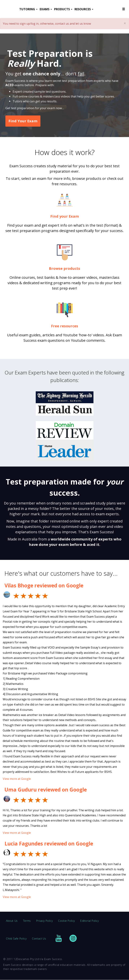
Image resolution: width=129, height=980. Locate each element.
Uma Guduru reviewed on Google (46, 790)
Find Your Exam (23, 121)
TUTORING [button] (28, 9)
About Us (12, 921)
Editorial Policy (90, 921)
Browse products (64, 268)
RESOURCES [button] (84, 9)
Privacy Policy (44, 921)
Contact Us (39, 939)
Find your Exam (65, 216)
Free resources (65, 326)
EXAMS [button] (46, 9)
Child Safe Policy (16, 939)
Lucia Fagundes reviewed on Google (49, 843)
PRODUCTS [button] (63, 9)
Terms (27, 921)
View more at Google (17, 779)
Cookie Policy (66, 921)
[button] (124, 9)
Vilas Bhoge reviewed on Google (44, 585)
